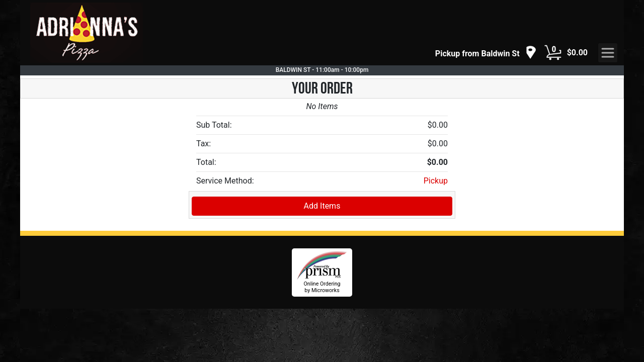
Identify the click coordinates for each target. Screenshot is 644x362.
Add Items (322, 206)
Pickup (436, 181)
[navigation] (486, 53)
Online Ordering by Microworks (322, 287)
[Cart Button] (553, 53)
